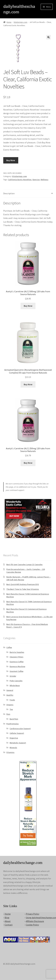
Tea (11, 709)
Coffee (9, 647)
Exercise (36, 180)
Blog (7, 918)
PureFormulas (13, 724)
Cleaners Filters (16, 657)
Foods (12, 700)
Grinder (13, 676)
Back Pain (14, 719)
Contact (9, 925)
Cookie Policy (32, 925)
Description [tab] (9, 193)
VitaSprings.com (20, 22)
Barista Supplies (17, 652)
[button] (49, 37)
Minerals (13, 748)
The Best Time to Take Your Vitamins (23, 589)
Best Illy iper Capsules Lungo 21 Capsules (24, 564)
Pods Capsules (16, 681)
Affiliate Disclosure (35, 921)
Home (9, 22)
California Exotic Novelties (20, 180)
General (10, 690)
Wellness (44, 180)
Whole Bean (15, 685)
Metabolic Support (18, 743)
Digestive (14, 738)
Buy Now (11, 160)
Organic (10, 705)
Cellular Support (17, 733)
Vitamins (10, 752)
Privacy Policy (33, 914)
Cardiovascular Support (20, 729)
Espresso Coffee (17, 662)
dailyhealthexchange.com (19, 9)
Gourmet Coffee (16, 671)
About (8, 921)
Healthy (10, 695)
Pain (8, 714)
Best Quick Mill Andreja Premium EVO (23, 584)
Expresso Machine (17, 666)
